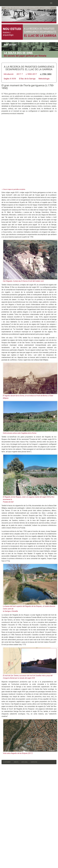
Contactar (34, 762)
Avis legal (25, 762)
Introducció (9, 74)
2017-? (20, 74)
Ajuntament (7, 762)
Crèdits (16, 762)
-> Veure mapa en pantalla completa (13, 189)
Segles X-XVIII (10, 79)
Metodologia (44, 79)
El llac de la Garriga (27, 79)
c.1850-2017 (31, 74)
